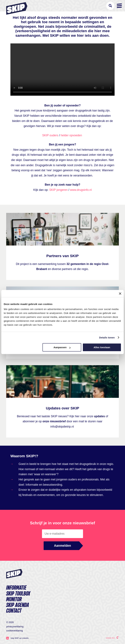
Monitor (14, 600)
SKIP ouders (50, 135)
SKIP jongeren (59, 190)
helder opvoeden (71, 135)
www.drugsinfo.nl (81, 190)
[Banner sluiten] (120, 294)
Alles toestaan (102, 347)
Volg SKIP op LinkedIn (17, 638)
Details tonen (107, 338)
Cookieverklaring (14, 631)
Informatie (16, 588)
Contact (14, 611)
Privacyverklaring (15, 627)
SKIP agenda (18, 605)
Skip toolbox (18, 594)
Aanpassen (62, 347)
